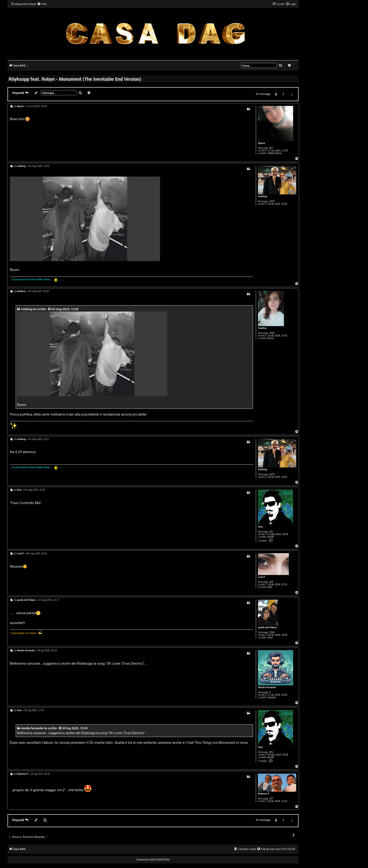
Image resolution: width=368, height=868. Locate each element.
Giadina (262, 328)
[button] (276, 94)
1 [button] (283, 94)
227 (271, 799)
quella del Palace (267, 627)
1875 (272, 201)
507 (271, 148)
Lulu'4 (261, 577)
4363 (272, 333)
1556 (272, 632)
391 (271, 532)
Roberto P (264, 794)
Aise (260, 527)
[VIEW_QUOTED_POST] (50, 309)
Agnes (262, 143)
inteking (262, 196)
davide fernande (267, 687)
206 (271, 582)
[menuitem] (42, 4)
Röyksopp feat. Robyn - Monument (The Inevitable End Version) (75, 79)
